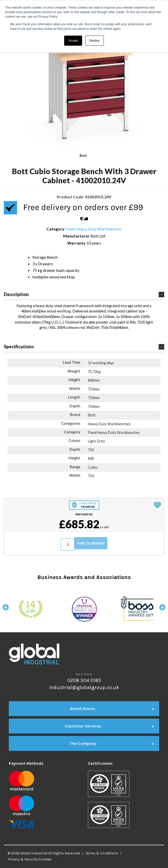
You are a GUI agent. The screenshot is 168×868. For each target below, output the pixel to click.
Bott (83, 155)
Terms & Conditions (102, 853)
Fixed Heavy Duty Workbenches (93, 229)
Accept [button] (73, 41)
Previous (6, 609)
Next (162, 609)
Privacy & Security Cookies (30, 859)
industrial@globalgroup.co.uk (84, 687)
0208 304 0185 (84, 680)
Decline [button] (94, 41)
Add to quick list (157, 505)
